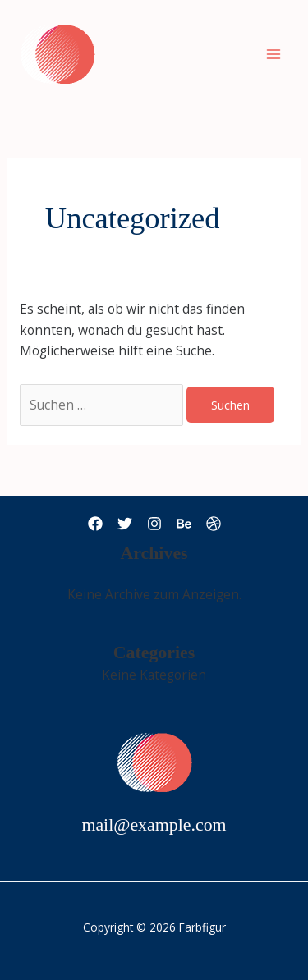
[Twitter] (125, 524)
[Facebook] (95, 524)
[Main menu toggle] (274, 54)
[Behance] (184, 524)
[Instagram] (154, 524)
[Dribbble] (214, 524)
